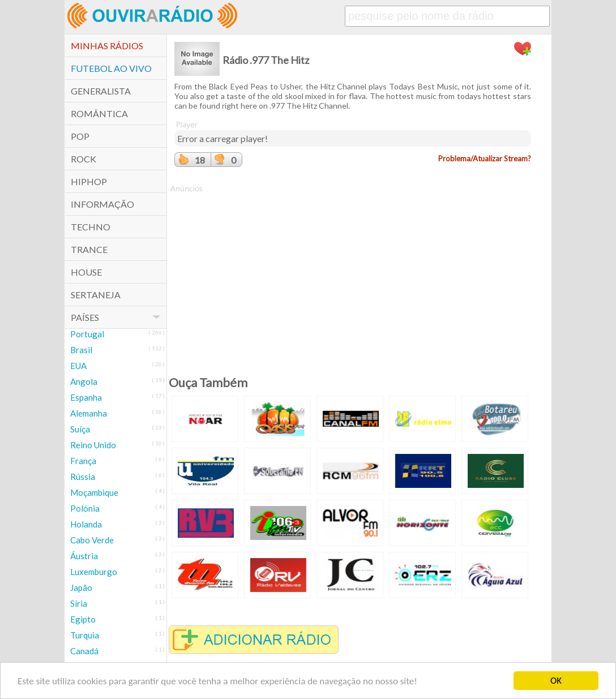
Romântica (99, 113)
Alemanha (89, 413)
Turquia (85, 635)
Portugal (87, 334)
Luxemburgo (94, 572)
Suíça (80, 429)
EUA (78, 366)
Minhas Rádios (107, 46)
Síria (79, 603)
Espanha (86, 397)
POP (80, 136)
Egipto (83, 619)
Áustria (84, 556)
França (83, 461)
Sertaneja (96, 295)
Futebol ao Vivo (111, 68)
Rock (84, 159)
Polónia (85, 508)
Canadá (84, 651)
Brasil (81, 350)
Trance (89, 249)
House (86, 272)
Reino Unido (93, 445)
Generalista (101, 91)
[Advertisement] (353, 273)
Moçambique (94, 492)
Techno (91, 227)
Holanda (86, 524)
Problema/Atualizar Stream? (485, 158)
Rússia (83, 477)
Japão (81, 587)
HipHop (89, 181)
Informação (102, 204)
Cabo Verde (92, 540)
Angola (84, 381)
